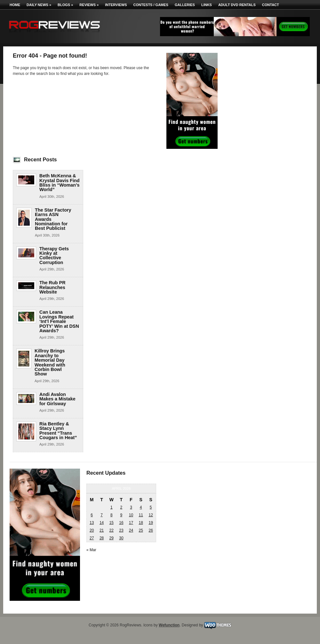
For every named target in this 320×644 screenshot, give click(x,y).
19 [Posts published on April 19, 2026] (151, 523)
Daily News (39, 5)
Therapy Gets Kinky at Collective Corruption (54, 256)
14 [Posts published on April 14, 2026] (102, 523)
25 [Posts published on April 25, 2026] (141, 530)
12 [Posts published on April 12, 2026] (151, 515)
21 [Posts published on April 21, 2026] (102, 530)
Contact (271, 5)
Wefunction (169, 625)
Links (207, 5)
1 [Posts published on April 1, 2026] (112, 507)
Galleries (185, 5)
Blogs (65, 5)
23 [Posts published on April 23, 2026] (121, 530)
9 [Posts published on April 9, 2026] (121, 515)
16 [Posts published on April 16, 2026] (121, 523)
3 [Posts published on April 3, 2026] (131, 507)
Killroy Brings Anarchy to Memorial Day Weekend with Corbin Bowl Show (50, 362)
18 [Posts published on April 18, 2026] (141, 523)
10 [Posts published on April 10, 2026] (131, 515)
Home (15, 5)
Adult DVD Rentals (237, 5)
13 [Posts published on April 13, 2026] (92, 523)
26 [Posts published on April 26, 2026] (151, 530)
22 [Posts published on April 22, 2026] (112, 530)
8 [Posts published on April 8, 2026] (112, 515)
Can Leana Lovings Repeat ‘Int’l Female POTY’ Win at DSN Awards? (59, 321)
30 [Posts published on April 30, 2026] (121, 538)
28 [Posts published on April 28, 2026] (102, 538)
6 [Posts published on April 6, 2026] (92, 515)
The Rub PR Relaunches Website (52, 287)
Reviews (89, 5)
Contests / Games (151, 5)
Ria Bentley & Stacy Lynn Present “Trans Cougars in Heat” (58, 431)
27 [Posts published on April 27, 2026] (92, 538)
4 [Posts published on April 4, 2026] (141, 507)
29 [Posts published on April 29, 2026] (112, 538)
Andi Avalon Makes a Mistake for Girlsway (57, 399)
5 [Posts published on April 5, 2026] (151, 507)
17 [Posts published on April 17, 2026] (131, 523)
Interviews (116, 5)
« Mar (91, 550)
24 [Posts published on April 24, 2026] (131, 530)
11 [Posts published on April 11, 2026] (141, 515)
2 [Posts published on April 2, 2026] (121, 507)
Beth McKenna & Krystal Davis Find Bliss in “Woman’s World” (60, 183)
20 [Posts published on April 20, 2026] (92, 530)
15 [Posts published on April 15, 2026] (112, 523)
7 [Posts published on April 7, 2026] (102, 515)
